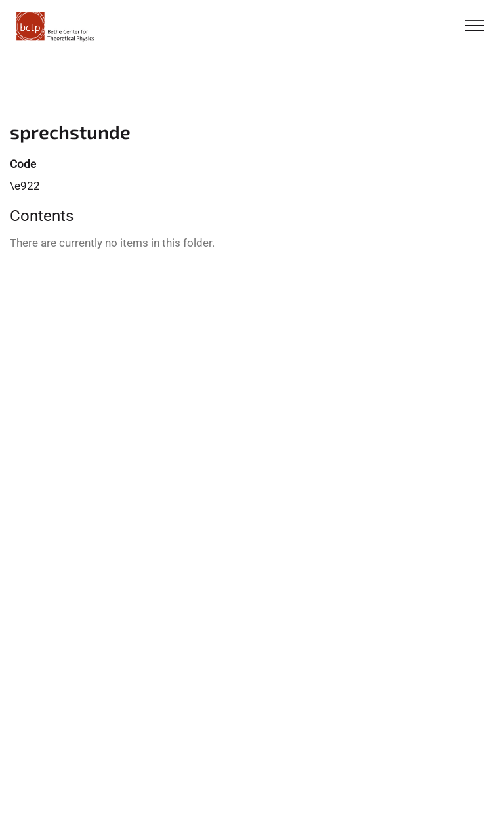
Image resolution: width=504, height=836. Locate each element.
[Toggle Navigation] (475, 27)
